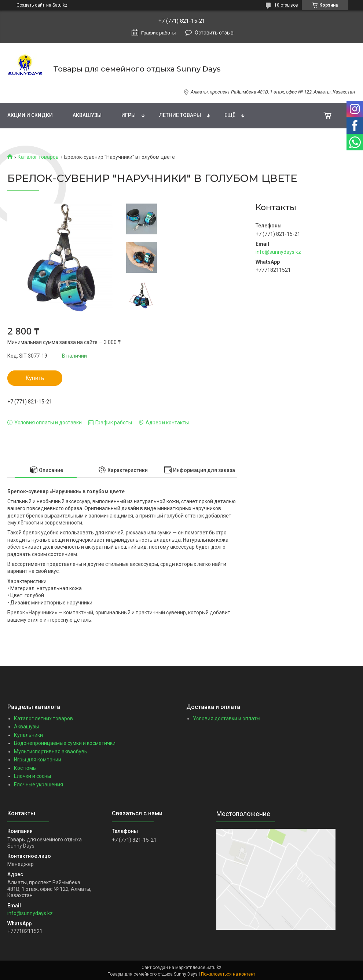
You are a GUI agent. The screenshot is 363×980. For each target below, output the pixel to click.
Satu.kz (214, 968)
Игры (129, 115)
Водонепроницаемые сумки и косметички (65, 743)
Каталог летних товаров (43, 718)
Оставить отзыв (214, 33)
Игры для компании (38, 760)
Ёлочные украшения (38, 785)
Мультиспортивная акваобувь (51, 752)
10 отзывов (286, 5)
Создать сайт (30, 5)
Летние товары (180, 115)
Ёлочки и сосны (32, 776)
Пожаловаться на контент (228, 974)
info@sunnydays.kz (278, 252)
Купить (35, 378)
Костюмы (25, 768)
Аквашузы (87, 115)
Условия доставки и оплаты (227, 718)
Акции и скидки (30, 115)
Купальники (28, 735)
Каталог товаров (38, 157)
